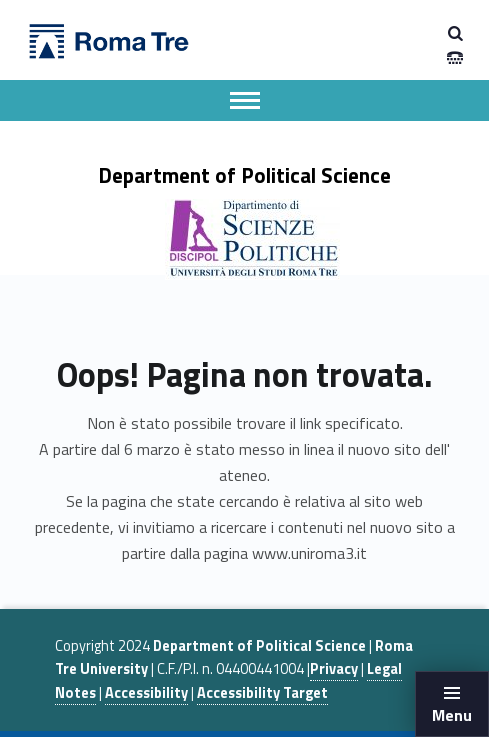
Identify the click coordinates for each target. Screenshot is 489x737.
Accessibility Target (262, 693)
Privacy (334, 669)
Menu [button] (452, 715)
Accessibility (146, 693)
